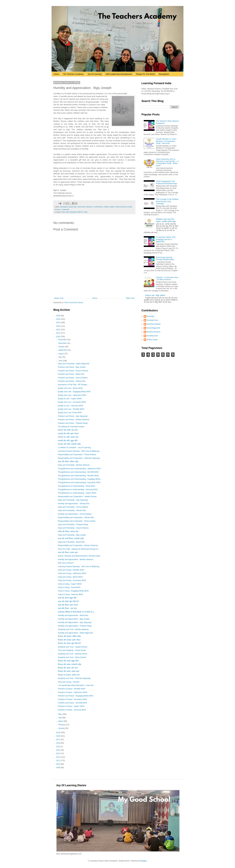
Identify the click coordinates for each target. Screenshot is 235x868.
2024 (58, 323)
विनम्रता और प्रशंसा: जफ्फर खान (69, 671)
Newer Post (59, 298)
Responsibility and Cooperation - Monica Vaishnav (78, 545)
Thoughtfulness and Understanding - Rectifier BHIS (78, 476)
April (60, 718)
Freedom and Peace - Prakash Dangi (73, 423)
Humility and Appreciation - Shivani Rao (74, 504)
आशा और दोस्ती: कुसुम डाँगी (67, 598)
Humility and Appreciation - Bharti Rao (73, 615)
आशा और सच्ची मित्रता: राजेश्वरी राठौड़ (71, 539)
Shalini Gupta (152, 340)
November (63, 343)
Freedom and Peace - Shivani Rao (72, 381)
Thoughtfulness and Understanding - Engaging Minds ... (80, 479)
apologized (64, 207)
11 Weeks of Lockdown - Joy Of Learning (74, 448)
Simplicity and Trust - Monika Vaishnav (73, 629)
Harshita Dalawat (154, 324)
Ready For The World (145, 74)
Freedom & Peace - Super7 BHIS (71, 706)
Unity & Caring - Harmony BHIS (70, 594)
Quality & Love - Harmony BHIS (71, 406)
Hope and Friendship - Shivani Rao (72, 510)
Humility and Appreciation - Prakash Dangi (75, 626)
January (62, 728)
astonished (81, 207)
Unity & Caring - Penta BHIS (69, 587)
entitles (106, 207)
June (60, 361)
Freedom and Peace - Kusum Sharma (73, 371)
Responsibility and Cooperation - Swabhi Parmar (77, 497)
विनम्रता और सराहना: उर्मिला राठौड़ (69, 636)
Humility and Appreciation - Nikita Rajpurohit (75, 633)
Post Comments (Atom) (74, 303)
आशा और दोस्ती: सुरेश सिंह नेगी (68, 601)
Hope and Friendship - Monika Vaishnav (74, 465)
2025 (58, 319)
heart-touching (121, 207)
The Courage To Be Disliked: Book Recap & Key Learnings (167, 201)
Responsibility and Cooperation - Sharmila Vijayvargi (79, 458)
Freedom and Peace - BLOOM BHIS (72, 703)
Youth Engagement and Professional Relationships (167, 182)
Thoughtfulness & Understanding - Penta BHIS (76, 486)
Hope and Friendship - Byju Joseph (72, 535)
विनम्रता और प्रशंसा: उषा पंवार (68, 668)
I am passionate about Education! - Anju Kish (76, 685)
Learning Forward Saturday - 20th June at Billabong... (79, 451)
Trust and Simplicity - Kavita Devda (72, 650)
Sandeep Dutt (152, 336)
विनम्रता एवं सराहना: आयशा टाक (69, 675)
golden (112, 207)
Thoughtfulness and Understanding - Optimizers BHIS (79, 469)
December (63, 340)
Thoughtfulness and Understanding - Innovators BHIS (79, 483)
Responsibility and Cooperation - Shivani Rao (76, 517)
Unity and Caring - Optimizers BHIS (72, 573)
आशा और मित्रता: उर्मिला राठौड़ (68, 462)
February (62, 725)
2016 (58, 743)
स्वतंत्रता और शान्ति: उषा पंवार (68, 430)
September (63, 350)
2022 (58, 330)
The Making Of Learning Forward (71, 427)
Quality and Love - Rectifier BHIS (71, 409)
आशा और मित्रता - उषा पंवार (67, 608)
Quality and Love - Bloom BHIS (70, 388)
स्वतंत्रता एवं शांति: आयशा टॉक (68, 437)
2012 (58, 757)
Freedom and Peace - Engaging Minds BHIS (76, 696)
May (60, 714)
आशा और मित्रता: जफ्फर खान (68, 552)
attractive (89, 207)
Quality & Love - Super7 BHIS (70, 399)
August (61, 354)
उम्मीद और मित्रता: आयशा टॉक (68, 532)
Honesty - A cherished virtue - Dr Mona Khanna (167, 278)
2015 (58, 747)
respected (66, 209)
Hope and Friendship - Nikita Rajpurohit (74, 364)
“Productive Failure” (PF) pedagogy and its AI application (166, 239)
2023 (58, 326)
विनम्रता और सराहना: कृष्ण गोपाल (69, 640)
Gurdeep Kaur (152, 320)
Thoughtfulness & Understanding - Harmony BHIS (78, 490)
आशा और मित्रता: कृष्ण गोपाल (68, 605)
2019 (58, 733)
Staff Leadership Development (119, 74)
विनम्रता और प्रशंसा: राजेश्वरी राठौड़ (69, 664)
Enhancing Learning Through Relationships (165, 258)
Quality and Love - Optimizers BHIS (72, 395)
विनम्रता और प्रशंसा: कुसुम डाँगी (68, 661)
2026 (58, 316)
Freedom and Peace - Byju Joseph (72, 367)
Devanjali (150, 316)
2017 (58, 740)
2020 (58, 337)
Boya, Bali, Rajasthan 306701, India (74, 212)
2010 (58, 764)
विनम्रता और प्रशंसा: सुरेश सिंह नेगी (69, 643)
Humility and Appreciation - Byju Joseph (74, 619)
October (62, 347)
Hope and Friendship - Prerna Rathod (73, 507)
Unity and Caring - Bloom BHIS (70, 577)
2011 (58, 761)
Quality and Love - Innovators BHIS (72, 402)
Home (56, 74)
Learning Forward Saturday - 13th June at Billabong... (79, 567)
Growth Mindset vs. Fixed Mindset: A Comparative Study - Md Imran (166, 141)
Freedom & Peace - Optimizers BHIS (73, 692)
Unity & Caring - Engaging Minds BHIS (73, 591)
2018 (58, 736)
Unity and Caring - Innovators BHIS (72, 580)
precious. (58, 209)
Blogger (144, 861)
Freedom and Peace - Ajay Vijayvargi (73, 416)
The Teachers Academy (73, 74)
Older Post (130, 298)
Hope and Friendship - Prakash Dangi (73, 525)
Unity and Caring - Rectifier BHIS (71, 570)
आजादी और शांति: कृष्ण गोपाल (68, 434)
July (60, 357)
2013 (58, 754)
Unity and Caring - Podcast (69, 682)
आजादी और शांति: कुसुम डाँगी (68, 441)
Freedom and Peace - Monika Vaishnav (74, 420)
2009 (58, 768)
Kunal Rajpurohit (153, 328)
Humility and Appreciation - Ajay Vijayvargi (75, 622)
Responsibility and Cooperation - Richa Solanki (77, 521)
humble (129, 207)
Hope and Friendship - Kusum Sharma (73, 528)
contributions (98, 207)
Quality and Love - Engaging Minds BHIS (74, 392)
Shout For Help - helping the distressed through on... (79, 549)
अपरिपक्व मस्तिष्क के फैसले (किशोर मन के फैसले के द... (76, 612)
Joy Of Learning (95, 74)
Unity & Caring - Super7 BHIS (70, 584)
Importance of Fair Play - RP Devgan (73, 385)
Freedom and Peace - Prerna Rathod (73, 378)
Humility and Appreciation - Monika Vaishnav (76, 559)
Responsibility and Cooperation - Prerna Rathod (77, 455)
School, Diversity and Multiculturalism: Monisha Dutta (79, 556)
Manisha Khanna (153, 332)
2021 (58, 333)
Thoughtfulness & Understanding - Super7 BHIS (77, 493)
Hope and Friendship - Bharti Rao (71, 542)
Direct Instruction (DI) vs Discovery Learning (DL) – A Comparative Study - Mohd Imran (167, 162)
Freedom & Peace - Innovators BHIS (72, 699)
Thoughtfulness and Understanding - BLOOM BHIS (78, 472)
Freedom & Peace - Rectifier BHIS (72, 689)
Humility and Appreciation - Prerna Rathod (75, 514)
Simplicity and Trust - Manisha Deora (73, 654)
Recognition (164, 74)
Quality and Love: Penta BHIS (70, 413)
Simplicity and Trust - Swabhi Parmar (73, 647)
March (61, 721)
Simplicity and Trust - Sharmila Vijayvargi (74, 678)
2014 (58, 750)
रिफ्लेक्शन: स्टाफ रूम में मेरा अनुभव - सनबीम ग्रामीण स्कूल (166, 220)
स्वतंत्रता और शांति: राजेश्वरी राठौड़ (69, 444)
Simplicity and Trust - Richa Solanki (72, 657)
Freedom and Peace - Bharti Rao (71, 374)
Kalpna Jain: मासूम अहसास (155, 295)
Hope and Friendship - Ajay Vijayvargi (73, 500)
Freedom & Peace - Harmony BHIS (72, 710)
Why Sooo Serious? (66, 563)
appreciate (73, 207)
